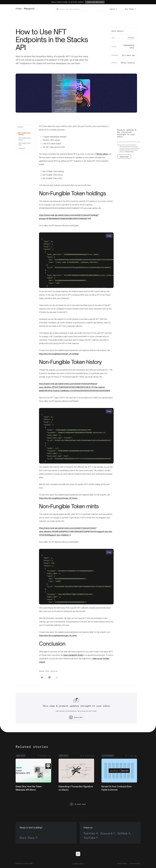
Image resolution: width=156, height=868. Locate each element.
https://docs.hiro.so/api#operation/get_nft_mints (58, 636)
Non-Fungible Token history (25, 139)
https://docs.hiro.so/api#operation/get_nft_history (58, 498)
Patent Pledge (122, 864)
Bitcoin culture (102, 154)
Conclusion (22, 148)
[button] (113, 9)
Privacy (138, 864)
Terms (132, 864)
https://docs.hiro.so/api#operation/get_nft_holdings (59, 354)
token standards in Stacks (73, 655)
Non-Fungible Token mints (25, 144)
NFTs (132, 48)
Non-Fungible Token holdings (25, 134)
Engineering (129, 45)
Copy (109, 236)
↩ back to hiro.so (78, 864)
